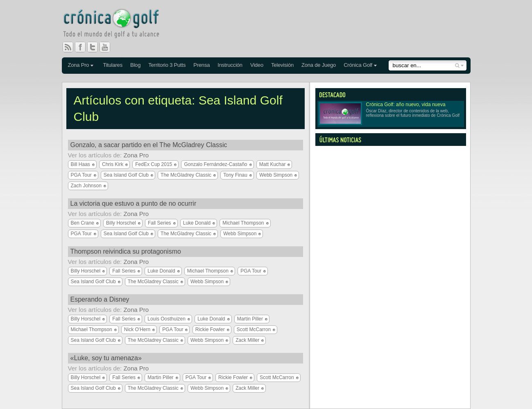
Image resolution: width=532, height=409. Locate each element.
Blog (135, 65)
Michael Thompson (243, 223)
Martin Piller (250, 319)
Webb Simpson (276, 175)
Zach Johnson (86, 186)
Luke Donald (197, 223)
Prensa (201, 65)
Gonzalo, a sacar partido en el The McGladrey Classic (149, 145)
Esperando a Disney (100, 299)
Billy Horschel (121, 223)
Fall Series (160, 223)
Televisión (282, 65)
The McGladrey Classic (186, 175)
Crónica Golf (358, 65)
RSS (68, 47)
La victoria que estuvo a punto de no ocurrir (134, 203)
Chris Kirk (113, 164)
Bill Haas (80, 164)
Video (257, 65)
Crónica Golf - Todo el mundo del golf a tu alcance (117, 25)
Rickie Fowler (210, 329)
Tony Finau (235, 175)
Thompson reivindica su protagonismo (126, 251)
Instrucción (230, 65)
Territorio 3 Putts (167, 65)
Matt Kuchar (273, 164)
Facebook (84, 47)
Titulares (113, 65)
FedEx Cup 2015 (154, 164)
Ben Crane (83, 223)
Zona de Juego (319, 65)
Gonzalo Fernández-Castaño (215, 164)
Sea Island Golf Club (126, 175)
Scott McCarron (254, 329)
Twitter (96, 47)
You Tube (108, 47)
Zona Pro (79, 65)
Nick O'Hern (137, 329)
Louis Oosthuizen (166, 319)
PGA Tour (81, 175)
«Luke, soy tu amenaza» (106, 358)
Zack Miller (247, 340)
